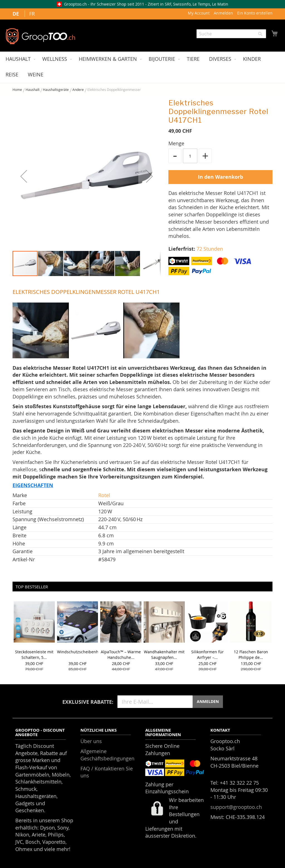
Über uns (91, 741)
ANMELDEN (208, 701)
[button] (24, 176)
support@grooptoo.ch (236, 807)
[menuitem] (19, 59)
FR (32, 14)
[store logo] (40, 36)
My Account (199, 13)
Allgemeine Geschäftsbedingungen (107, 755)
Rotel (104, 495)
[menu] (142, 67)
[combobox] (231, 34)
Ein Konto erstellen (255, 13)
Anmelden (223, 13)
